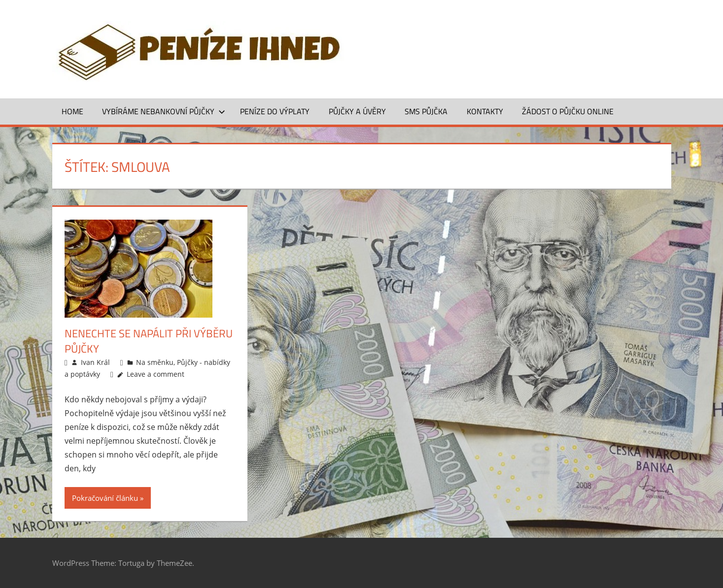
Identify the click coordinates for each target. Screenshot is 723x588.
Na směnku (155, 362)
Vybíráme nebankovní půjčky (164, 111)
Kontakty (485, 111)
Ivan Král (95, 362)
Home (72, 111)
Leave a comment (155, 374)
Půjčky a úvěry (357, 111)
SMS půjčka (426, 111)
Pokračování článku (105, 498)
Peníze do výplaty (275, 111)
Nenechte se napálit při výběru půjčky (149, 341)
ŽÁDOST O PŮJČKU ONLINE (568, 111)
